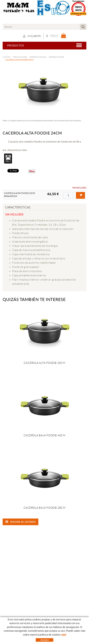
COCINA (6, 57)
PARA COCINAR (20, 57)
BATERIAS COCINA (38, 57)
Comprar (81, 195)
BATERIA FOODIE (56, 57)
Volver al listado (20, 522)
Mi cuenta (32, 36)
